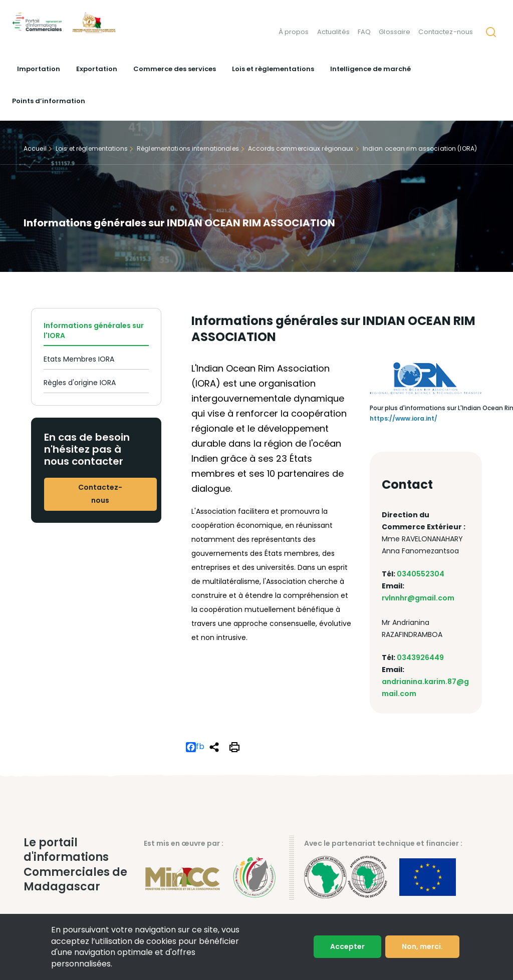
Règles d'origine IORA (80, 383)
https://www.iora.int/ (404, 418)
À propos (293, 32)
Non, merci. (422, 946)
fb (195, 747)
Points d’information (49, 101)
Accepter (347, 946)
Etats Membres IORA (79, 359)
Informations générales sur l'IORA (94, 331)
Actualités (333, 32)
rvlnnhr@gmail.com (418, 598)
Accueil (35, 149)
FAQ (364, 32)
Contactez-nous (446, 32)
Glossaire (395, 32)
